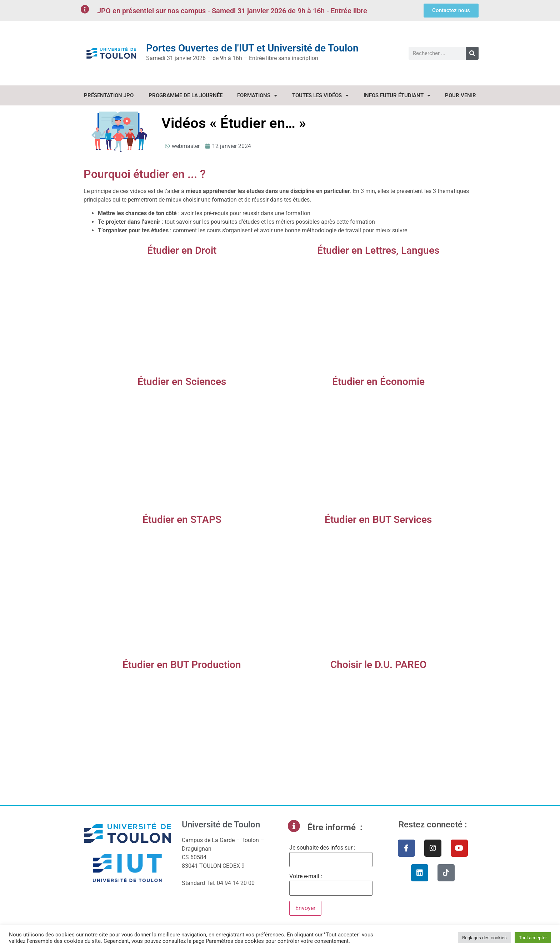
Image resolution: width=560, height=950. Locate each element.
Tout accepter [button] (533, 938)
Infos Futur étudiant (397, 96)
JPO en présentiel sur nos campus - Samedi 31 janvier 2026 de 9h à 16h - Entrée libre (232, 11)
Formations (257, 96)
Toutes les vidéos (320, 96)
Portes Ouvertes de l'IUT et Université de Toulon (252, 48)
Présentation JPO (109, 95)
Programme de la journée (186, 95)
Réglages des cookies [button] (484, 938)
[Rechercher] (472, 53)
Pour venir (461, 95)
